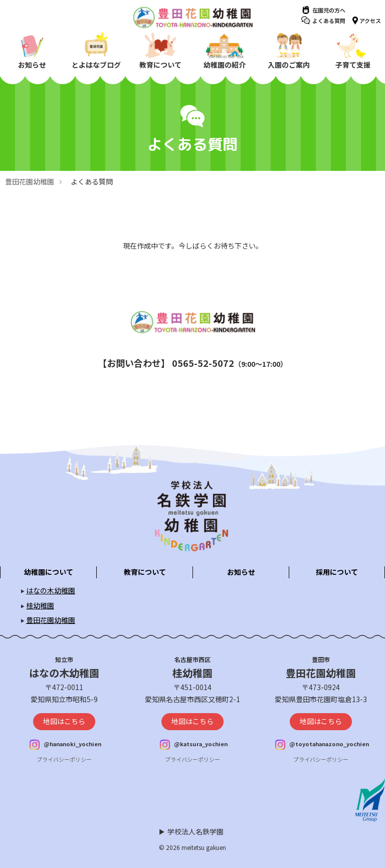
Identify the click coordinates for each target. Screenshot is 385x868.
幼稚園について (49, 572)
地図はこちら (64, 721)
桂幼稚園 (40, 605)
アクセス (370, 21)
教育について (145, 572)
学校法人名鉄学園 (196, 831)
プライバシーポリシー (64, 759)
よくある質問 (329, 21)
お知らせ (241, 572)
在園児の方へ (329, 10)
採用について (337, 572)
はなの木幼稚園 (51, 590)
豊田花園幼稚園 (30, 181)
